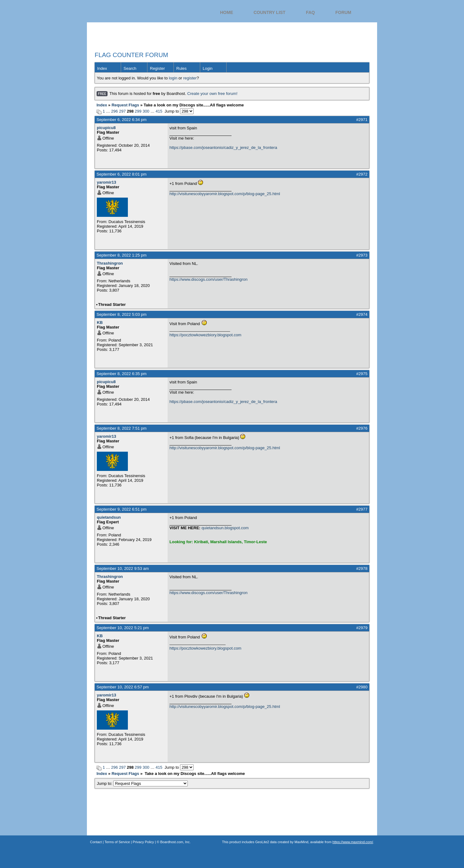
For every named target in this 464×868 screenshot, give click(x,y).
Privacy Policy (143, 842)
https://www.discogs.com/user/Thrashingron (208, 279)
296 (115, 111)
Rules (181, 68)
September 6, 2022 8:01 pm (122, 174)
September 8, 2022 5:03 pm (122, 314)
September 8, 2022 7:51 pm (122, 428)
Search (130, 68)
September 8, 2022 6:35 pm (122, 374)
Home (227, 12)
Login (208, 68)
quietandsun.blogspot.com (225, 528)
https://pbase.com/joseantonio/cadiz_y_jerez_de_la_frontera (223, 148)
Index (102, 68)
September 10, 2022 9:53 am (123, 568)
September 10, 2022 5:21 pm (123, 628)
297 (122, 111)
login (173, 78)
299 (138, 111)
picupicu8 (106, 128)
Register (157, 68)
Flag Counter (135, 15)
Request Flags (125, 105)
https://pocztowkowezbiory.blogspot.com (205, 335)
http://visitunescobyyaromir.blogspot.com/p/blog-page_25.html (225, 194)
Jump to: (142, 783)
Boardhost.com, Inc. (175, 842)
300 (146, 111)
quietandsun (109, 517)
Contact (96, 842)
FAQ (311, 12)
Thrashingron (110, 263)
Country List (270, 12)
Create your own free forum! (212, 94)
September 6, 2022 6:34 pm (122, 120)
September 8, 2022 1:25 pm (122, 255)
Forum (343, 12)
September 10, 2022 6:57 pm (123, 687)
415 (159, 111)
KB (100, 322)
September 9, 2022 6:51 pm (122, 509)
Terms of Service (117, 842)
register (190, 78)
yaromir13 (106, 182)
